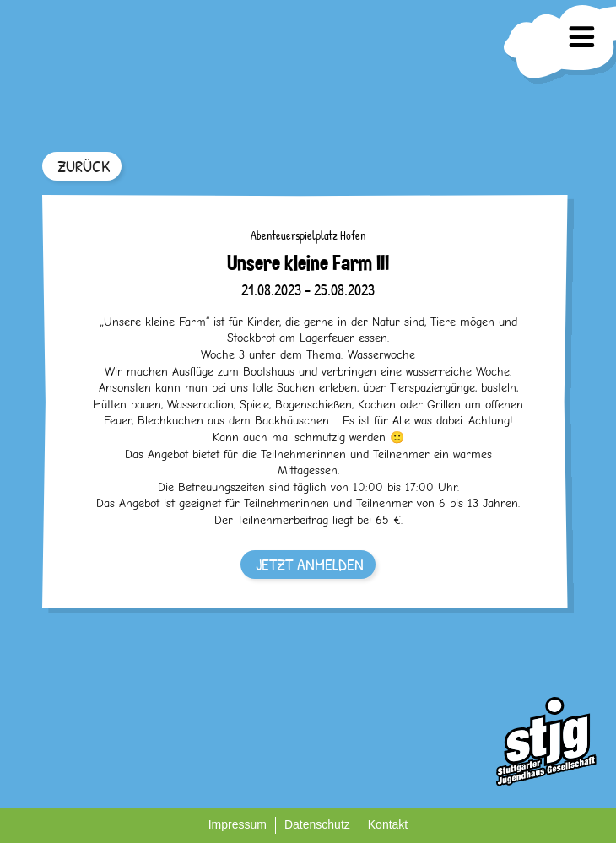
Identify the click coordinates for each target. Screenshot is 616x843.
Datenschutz (317, 824)
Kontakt (388, 824)
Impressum (238, 824)
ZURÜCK (84, 166)
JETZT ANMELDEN (310, 564)
